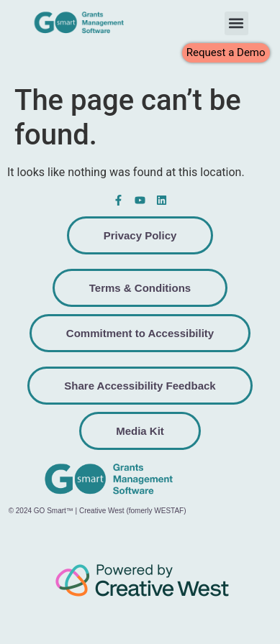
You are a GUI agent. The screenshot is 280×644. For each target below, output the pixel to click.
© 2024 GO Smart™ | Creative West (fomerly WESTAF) (98, 511)
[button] (236, 23)
